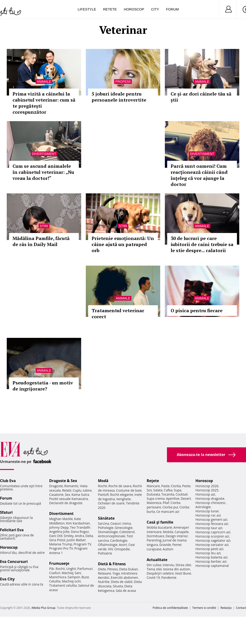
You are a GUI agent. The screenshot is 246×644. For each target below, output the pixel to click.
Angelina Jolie (59, 532)
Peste (186, 486)
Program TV (82, 544)
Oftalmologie (108, 545)
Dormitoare (156, 536)
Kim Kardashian (78, 523)
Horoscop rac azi (208, 515)
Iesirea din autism (177, 569)
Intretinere (129, 573)
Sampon (74, 577)
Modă (103, 481)
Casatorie (57, 495)
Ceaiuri (116, 523)
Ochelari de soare (111, 503)
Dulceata (153, 494)
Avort (123, 545)
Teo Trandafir (80, 527)
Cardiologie (119, 540)
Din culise (154, 565)
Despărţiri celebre (160, 573)
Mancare (153, 486)
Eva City (7, 579)
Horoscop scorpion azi (212, 536)
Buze (85, 577)
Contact (241, 608)
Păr (52, 569)
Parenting (154, 540)
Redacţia (226, 608)
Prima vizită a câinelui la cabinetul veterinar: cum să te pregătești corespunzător (44, 103)
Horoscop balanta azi (211, 557)
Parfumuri (85, 569)
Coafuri (55, 573)
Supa (178, 490)
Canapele (182, 532)
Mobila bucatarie (160, 527)
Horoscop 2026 (207, 486)
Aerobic (104, 577)
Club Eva (8, 481)
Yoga (116, 573)
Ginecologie (124, 528)
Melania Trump (61, 544)
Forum (172, 9)
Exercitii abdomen (125, 577)
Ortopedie (122, 549)
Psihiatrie (105, 553)
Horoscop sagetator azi (213, 540)
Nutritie (104, 582)
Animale (44, 82)
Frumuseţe (59, 563)
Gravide (165, 545)
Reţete (153, 481)
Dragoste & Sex (63, 481)
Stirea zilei (183, 565)
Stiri (44, 226)
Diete (102, 569)
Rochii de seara (120, 486)
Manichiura (58, 577)
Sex (68, 495)
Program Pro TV (61, 548)
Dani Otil (56, 536)
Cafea (168, 490)
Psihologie (106, 528)
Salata (158, 490)
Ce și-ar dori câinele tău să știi (201, 97)
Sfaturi (6, 512)
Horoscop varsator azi (212, 545)
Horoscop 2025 (207, 490)
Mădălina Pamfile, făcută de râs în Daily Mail (41, 241)
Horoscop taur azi (209, 528)
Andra (80, 536)
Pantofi (103, 495)
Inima (127, 523)
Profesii (123, 82)
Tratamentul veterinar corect (118, 313)
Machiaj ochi (71, 581)
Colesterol (127, 532)
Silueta (118, 586)
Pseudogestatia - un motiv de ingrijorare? (43, 386)
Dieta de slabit (122, 582)
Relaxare (105, 573)
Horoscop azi (205, 494)
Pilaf (166, 503)
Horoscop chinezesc (210, 503)
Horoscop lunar (207, 511)
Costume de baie (129, 490)
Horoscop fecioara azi (212, 524)
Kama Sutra (80, 495)
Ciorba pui (170, 507)
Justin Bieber (76, 540)
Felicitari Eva (12, 530)
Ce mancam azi (168, 512)
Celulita (55, 581)
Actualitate (157, 560)
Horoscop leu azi (208, 553)
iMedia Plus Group (43, 608)
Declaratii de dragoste (66, 503)
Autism (168, 549)
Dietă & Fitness (112, 564)
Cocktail (181, 494)
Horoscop (134, 9)
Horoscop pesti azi (209, 549)
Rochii (60, 569)
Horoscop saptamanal (212, 566)
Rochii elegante (121, 495)
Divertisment (44, 154)
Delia (89, 536)
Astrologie (203, 507)
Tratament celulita (63, 585)
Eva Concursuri (14, 562)
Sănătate (106, 518)
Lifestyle (87, 9)
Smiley (69, 536)
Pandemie (169, 577)
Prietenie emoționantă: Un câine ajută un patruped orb (123, 244)
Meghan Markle (61, 519)
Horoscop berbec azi (211, 561)
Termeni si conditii (204, 608)
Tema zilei (154, 569)
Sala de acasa (126, 591)
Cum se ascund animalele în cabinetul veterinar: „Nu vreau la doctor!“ (43, 172)
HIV (111, 549)
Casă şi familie (160, 522)
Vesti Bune (183, 573)
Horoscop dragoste (210, 498)
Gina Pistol (57, 540)
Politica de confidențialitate (170, 608)
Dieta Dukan (129, 569)
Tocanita (168, 494)
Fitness (113, 569)
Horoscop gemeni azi (211, 519)
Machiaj (68, 573)
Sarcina (103, 523)
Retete (110, 9)
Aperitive (173, 498)
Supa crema (156, 498)
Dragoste (56, 486)
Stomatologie (108, 532)
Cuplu (77, 490)
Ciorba (176, 486)
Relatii (67, 490)
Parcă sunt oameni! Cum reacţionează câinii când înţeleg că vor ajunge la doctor (199, 175)
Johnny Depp (59, 527)
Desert (186, 498)
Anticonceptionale (112, 536)
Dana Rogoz (80, 532)
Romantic (72, 486)
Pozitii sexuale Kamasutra (69, 499)
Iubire (87, 490)
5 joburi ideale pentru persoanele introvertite (119, 97)
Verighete (123, 499)
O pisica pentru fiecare (197, 310)
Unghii (71, 569)
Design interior (177, 536)
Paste (166, 486)
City (155, 9)
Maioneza (154, 503)
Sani (78, 573)
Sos (149, 490)
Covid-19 (153, 577)
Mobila (168, 532)
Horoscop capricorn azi (213, 532)
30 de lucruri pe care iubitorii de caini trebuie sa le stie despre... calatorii (202, 244)
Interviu (168, 565)
